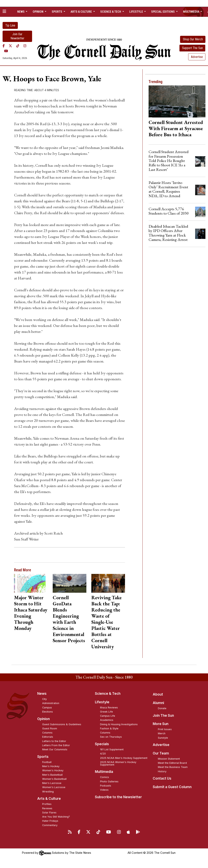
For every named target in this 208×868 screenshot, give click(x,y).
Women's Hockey (53, 770)
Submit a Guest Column (172, 787)
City (44, 699)
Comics (104, 777)
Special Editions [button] (163, 12)
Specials (102, 744)
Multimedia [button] (191, 12)
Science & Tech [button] (111, 12)
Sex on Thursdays (111, 737)
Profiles (47, 804)
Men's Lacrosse (52, 783)
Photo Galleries (109, 781)
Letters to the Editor (54, 741)
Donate (162, 708)
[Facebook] (4, 46)
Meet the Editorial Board (172, 763)
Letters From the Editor (56, 745)
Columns (47, 733)
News (42, 694)
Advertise (197, 57)
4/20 (103, 754)
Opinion (43, 719)
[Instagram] (25, 46)
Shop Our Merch (193, 39)
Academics (107, 720)
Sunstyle (163, 738)
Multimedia (104, 772)
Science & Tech (108, 694)
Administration (51, 703)
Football (47, 762)
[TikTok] (18, 46)
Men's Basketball (52, 775)
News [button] (21, 12)
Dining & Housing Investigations (119, 724)
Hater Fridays (50, 821)
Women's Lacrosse (54, 787)
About (158, 694)
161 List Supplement (112, 749)
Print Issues (165, 729)
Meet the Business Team (173, 767)
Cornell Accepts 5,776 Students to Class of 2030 (169, 211)
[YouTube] (6, 51)
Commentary (50, 825)
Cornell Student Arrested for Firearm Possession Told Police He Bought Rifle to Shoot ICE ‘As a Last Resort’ (169, 161)
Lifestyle (102, 702)
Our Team (161, 753)
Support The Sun (192, 48)
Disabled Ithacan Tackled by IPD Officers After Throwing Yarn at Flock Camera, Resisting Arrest (168, 233)
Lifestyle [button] (136, 12)
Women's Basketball (54, 779)
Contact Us (162, 778)
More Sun (161, 724)
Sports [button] (57, 12)
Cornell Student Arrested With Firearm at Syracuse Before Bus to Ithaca (176, 128)
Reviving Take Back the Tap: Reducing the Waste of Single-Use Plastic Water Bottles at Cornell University (106, 622)
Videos (104, 790)
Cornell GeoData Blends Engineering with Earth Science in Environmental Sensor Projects (69, 619)
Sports (43, 757)
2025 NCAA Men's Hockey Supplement (124, 758)
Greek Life (106, 712)
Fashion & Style (109, 728)
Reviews (47, 808)
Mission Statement (169, 759)
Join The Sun (163, 716)
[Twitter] (10, 46)
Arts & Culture (49, 799)
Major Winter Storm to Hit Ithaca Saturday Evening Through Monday (31, 613)
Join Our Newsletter (17, 36)
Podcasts (106, 786)
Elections (48, 712)
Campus (47, 708)
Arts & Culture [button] (82, 12)
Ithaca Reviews (109, 708)
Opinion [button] (38, 12)
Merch (162, 733)
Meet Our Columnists (55, 749)
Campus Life (108, 716)
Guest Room (50, 728)
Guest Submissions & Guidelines (62, 724)
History (162, 771)
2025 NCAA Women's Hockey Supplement (118, 763)
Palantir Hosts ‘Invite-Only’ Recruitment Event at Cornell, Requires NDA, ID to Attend (168, 189)
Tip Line (10, 25)
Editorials (48, 737)
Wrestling (48, 792)
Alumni (158, 703)
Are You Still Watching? (56, 817)
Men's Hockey (51, 766)
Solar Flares (49, 813)
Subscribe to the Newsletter (118, 797)
